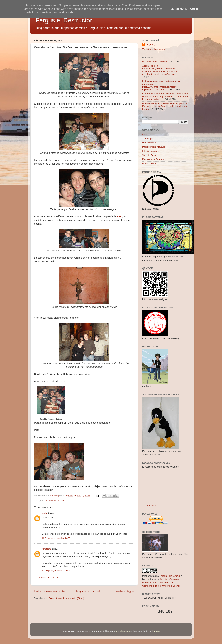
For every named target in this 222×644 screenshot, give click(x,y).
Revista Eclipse (150, 163)
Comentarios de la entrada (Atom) (66, 598)
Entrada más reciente (49, 591)
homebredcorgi (123, 631)
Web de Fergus (150, 155)
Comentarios (149, 505)
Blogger (156, 631)
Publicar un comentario (50, 577)
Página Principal (88, 591)
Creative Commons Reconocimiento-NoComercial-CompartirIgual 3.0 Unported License (161, 582)
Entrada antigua (123, 591)
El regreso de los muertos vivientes (160, 467)
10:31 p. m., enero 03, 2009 (56, 538)
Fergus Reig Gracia (170, 576)
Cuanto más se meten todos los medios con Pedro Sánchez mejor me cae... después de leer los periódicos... (165, 96)
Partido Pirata (149, 143)
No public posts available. (155, 62)
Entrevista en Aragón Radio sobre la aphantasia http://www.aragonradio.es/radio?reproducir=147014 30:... (161, 85)
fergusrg (47, 549)
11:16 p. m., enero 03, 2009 (56, 571)
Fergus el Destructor (64, 20)
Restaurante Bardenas (154, 159)
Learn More (179, 9)
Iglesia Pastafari (151, 151)
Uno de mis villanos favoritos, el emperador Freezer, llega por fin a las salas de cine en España (165, 106)
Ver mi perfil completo (153, 49)
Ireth (120, 216)
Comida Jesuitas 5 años (51, 419)
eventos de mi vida (55, 500)
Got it (194, 9)
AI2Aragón (148, 139)
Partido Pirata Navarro (154, 147)
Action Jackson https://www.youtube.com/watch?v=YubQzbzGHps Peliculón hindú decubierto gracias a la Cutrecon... (160, 70)
